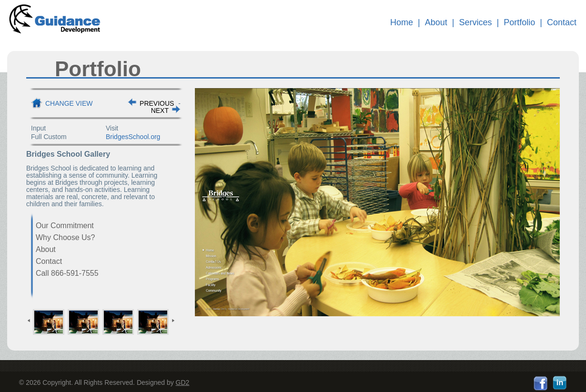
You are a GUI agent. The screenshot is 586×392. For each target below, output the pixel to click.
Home (402, 22)
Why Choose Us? (66, 237)
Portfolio (519, 22)
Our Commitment (65, 226)
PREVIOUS (157, 103)
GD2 (183, 382)
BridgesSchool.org (133, 137)
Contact (562, 22)
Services (476, 22)
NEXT (160, 111)
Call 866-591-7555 (67, 273)
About (436, 22)
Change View (69, 103)
